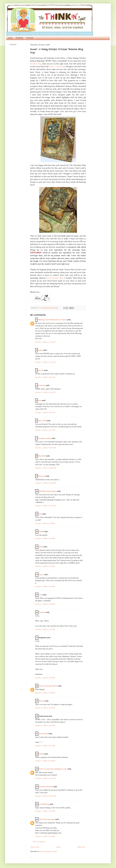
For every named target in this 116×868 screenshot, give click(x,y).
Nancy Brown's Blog (55, 278)
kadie (41, 547)
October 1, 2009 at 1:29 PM (45, 523)
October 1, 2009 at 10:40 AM (46, 468)
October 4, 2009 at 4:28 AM (45, 778)
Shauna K (42, 476)
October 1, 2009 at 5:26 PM (45, 708)
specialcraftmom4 (46, 787)
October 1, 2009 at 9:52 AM (45, 430)
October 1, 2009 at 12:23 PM (45, 506)
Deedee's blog (36, 64)
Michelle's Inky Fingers (48, 491)
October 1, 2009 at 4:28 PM (45, 693)
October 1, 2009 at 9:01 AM (45, 377)
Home (10, 38)
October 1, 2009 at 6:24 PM (45, 726)
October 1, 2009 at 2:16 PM (45, 587)
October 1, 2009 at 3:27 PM (45, 630)
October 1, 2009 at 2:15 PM (45, 566)
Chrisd (41, 754)
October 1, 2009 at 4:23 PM (45, 678)
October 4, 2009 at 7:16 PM (45, 836)
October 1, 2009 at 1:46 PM (45, 538)
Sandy (40, 350)
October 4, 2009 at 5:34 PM (45, 811)
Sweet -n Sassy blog (57, 66)
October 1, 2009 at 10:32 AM (46, 448)
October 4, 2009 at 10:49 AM (46, 796)
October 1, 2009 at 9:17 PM (45, 746)
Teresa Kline (43, 734)
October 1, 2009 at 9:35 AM (45, 413)
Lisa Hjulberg (44, 804)
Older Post (81, 847)
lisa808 (41, 532)
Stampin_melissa (45, 438)
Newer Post (35, 847)
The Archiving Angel (47, 819)
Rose (40, 400)
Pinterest (19, 38)
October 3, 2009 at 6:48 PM (45, 761)
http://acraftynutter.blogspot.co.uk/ (53, 769)
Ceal (40, 514)
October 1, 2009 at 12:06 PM (45, 483)
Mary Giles (42, 421)
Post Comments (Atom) (49, 851)
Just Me (41, 370)
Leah (41, 595)
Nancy (41, 575)
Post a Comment (39, 842)
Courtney (42, 385)
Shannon (42, 612)
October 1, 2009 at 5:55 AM (45, 362)
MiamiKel (42, 456)
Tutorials (30, 38)
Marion (42, 701)
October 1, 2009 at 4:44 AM (45, 342)
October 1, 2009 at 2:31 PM (45, 604)
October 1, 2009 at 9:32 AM (45, 392)
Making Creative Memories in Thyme (52, 320)
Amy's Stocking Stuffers (48, 686)
